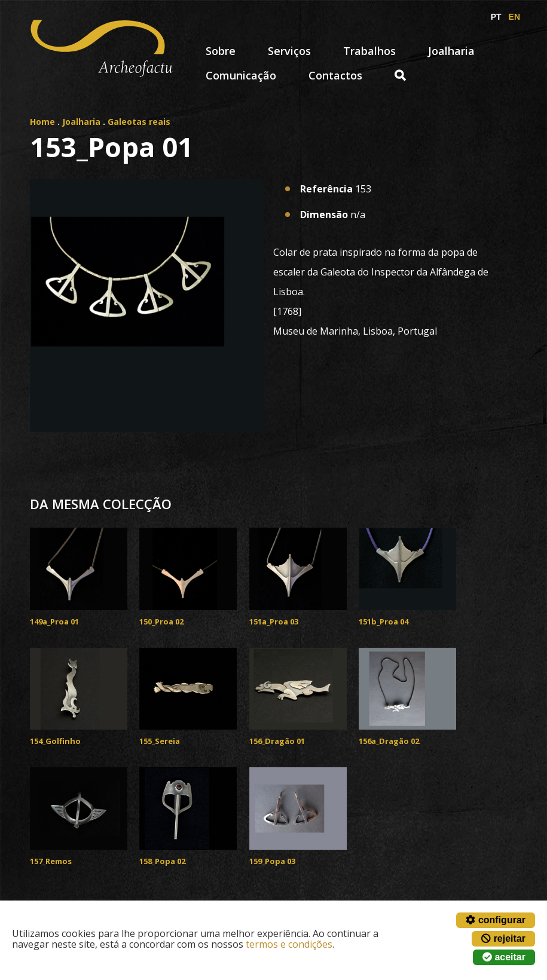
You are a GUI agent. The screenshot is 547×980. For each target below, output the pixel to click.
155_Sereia (160, 741)
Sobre (221, 51)
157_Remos (51, 861)
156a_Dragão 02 (389, 741)
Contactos (335, 75)
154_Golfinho (55, 741)
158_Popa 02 (162, 861)
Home (42, 122)
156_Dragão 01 (277, 741)
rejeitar (503, 938)
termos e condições (289, 944)
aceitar (504, 957)
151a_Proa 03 (274, 621)
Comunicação (241, 75)
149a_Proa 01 (54, 621)
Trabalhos (369, 51)
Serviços (289, 51)
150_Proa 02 (161, 621)
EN (514, 17)
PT (496, 17)
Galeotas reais (139, 122)
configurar (496, 920)
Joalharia (451, 51)
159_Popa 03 (272, 861)
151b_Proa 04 (383, 621)
